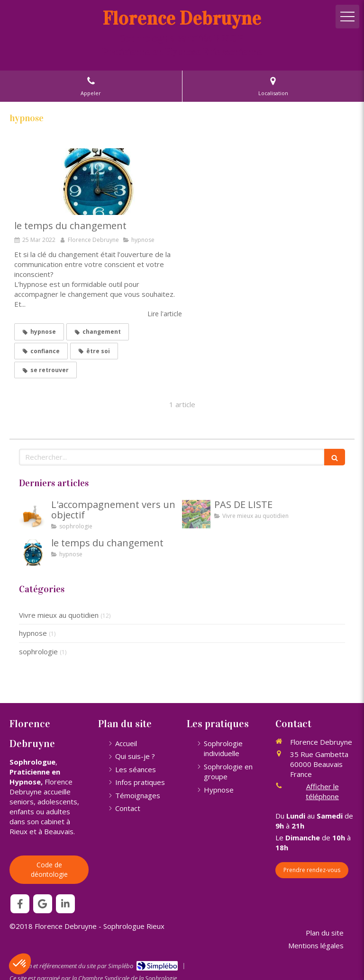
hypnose (33, 633)
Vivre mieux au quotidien (59, 615)
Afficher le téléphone (322, 791)
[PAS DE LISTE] (196, 514)
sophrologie (38, 651)
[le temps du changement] (98, 182)
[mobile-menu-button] (347, 17)
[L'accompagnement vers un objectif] (33, 514)
